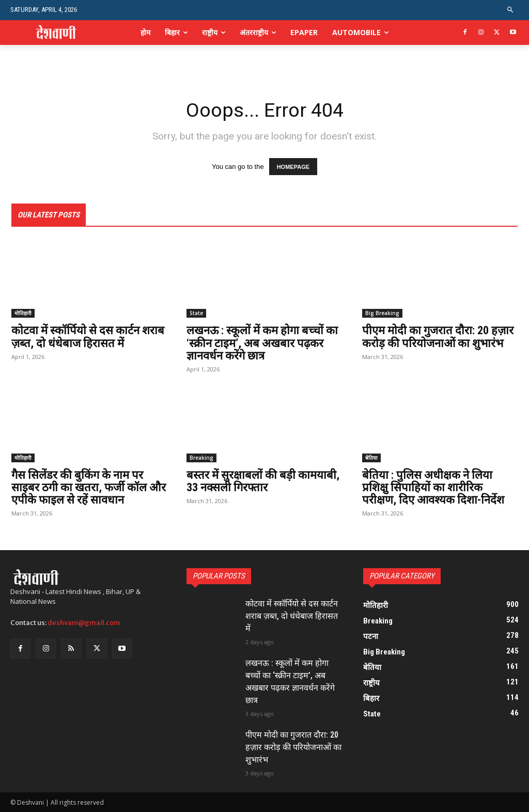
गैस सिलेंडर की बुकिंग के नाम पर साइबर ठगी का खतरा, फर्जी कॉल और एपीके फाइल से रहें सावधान (89, 487)
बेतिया (371, 458)
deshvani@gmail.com (84, 623)
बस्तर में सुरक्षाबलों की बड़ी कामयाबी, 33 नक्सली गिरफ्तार (263, 481)
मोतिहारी (23, 314)
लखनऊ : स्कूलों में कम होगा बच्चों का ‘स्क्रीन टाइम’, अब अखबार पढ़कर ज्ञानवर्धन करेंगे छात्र (262, 343)
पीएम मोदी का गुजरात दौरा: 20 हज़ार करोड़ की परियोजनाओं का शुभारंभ (438, 337)
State (196, 314)
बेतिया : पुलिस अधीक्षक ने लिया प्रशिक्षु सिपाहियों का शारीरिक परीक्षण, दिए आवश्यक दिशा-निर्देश (433, 487)
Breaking (201, 458)
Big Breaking (382, 314)
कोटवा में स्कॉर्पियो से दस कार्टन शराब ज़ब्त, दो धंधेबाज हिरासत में (88, 337)
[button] (511, 10)
